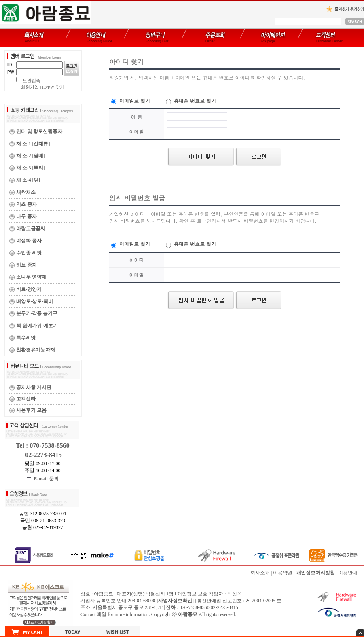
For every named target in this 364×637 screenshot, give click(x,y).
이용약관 (283, 573)
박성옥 (235, 594)
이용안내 (348, 573)
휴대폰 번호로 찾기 (191, 101)
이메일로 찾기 (131, 101)
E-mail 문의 (43, 479)
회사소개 (260, 573)
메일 (102, 614)
